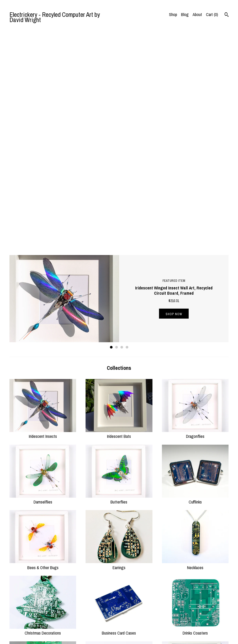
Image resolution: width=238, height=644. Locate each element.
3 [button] (122, 129)
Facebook (131, 619)
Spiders (119, 478)
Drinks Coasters (195, 412)
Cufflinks (195, 281)
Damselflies (43, 281)
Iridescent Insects (43, 216)
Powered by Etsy (193, 624)
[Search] (227, 15)
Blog (185, 14)
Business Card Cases (119, 412)
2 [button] (117, 129)
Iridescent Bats (119, 216)
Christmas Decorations (43, 412)
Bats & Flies (43, 544)
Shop (173, 14)
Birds (195, 478)
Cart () (212, 14)
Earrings (119, 347)
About (197, 14)
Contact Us (75, 632)
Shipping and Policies (83, 626)
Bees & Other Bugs (43, 347)
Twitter (129, 606)
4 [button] (127, 129)
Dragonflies (195, 216)
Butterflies (119, 281)
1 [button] (111, 129)
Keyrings (119, 544)
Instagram (131, 613)
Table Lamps (43, 478)
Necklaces (195, 347)
